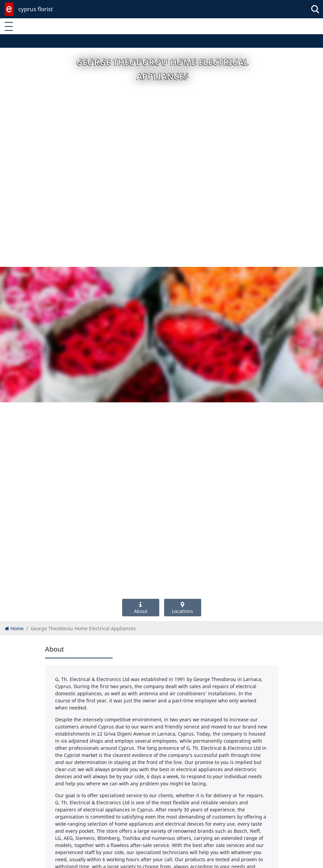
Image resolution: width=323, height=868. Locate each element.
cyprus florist (36, 9)
